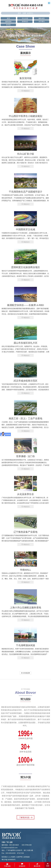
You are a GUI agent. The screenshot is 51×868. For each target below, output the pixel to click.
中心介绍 (25, 18)
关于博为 (42, 22)
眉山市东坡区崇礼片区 (25, 343)
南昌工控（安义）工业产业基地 (25, 418)
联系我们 (5, 857)
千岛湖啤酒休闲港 (25, 645)
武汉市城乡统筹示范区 (25, 381)
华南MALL (25, 570)
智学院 (8, 25)
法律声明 (19, 857)
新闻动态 (25, 22)
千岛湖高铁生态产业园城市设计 (25, 192)
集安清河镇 (25, 78)
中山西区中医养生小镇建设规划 (25, 116)
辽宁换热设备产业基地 (25, 532)
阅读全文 (25, 91)
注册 (24, 13)
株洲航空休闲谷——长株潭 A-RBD (26, 305)
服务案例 (8, 22)
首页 (8, 18)
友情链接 (27, 857)
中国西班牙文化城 (25, 229)
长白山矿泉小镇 (25, 154)
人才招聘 (12, 857)
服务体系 (42, 18)
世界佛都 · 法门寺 (25, 456)
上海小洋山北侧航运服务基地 (25, 608)
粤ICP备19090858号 (9, 860)
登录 (19, 13)
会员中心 (30, 13)
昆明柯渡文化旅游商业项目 (25, 267)
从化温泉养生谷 (25, 494)
